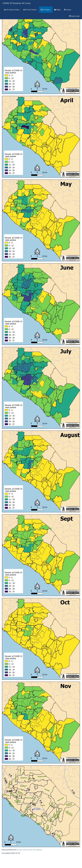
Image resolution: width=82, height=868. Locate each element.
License (67, 10)
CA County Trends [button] (12, 10)
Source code (74, 16)
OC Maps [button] (46, 10)
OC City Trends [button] (30, 10)
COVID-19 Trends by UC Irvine (16, 3)
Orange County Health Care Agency (29, 850)
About (57, 10)
